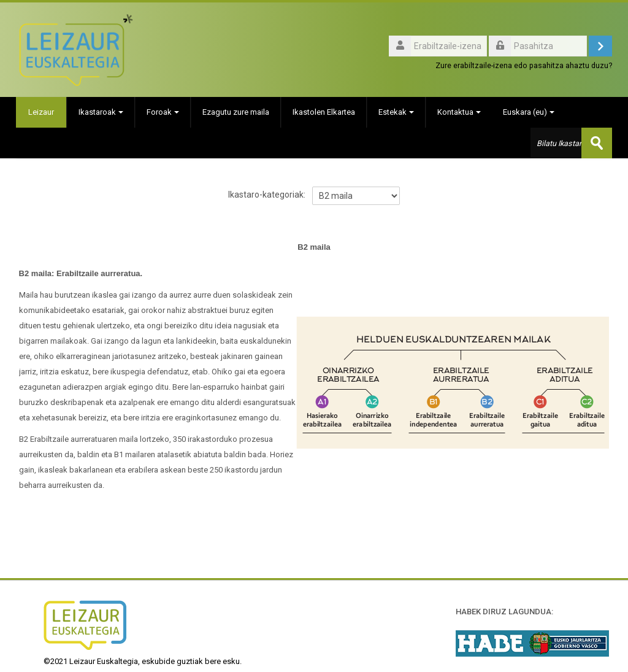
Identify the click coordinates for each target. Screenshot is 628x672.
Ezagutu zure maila (236, 112)
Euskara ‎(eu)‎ (529, 112)
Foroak (163, 112)
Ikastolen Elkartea (324, 112)
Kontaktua (459, 112)
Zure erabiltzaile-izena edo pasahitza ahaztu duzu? (524, 65)
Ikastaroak (101, 112)
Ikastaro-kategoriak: (267, 195)
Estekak (396, 112)
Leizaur (41, 112)
